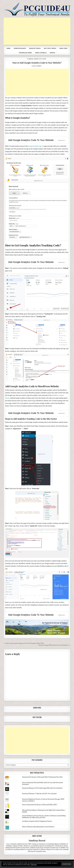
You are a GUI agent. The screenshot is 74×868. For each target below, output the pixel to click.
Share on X (62, 140)
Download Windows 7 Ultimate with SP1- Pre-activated (39, 794)
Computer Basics (20, 48)
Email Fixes (63, 48)
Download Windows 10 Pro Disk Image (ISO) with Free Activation (42, 788)
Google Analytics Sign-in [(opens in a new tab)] (36, 146)
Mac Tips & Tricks (50, 48)
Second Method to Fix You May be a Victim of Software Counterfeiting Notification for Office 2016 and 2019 (44, 817)
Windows (31, 59)
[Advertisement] (37, 31)
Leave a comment (37, 66)
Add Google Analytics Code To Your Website (31, 140)
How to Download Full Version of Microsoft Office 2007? (40, 805)
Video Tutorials (41, 53)
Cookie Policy (34, 865)
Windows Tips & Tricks (40, 59)
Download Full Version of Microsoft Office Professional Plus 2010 (42, 777)
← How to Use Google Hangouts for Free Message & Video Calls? (24, 643)
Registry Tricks (35, 48)
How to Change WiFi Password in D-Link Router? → (54, 645)
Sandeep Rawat (37, 840)
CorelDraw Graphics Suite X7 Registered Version (37, 821)
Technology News (25, 53)
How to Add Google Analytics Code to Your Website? (37, 63)
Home (8, 48)
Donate (52, 53)
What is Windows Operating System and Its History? (38, 827)
